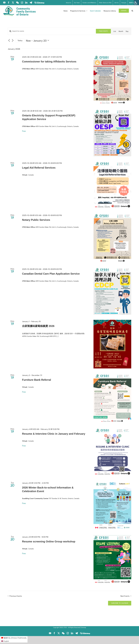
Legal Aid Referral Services (39, 168)
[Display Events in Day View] (127, 31)
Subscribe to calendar (120, 603)
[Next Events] (13, 41)
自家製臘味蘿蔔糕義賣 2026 (38, 326)
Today (20, 40)
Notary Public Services (36, 220)
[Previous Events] (9, 41)
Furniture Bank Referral (37, 380)
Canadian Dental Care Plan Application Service (51, 274)
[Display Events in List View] (115, 31)
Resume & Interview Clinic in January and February (54, 434)
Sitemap (83, 627)
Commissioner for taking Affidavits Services (49, 62)
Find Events (103, 31)
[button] (132, 11)
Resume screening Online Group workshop (49, 541)
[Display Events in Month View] (121, 31)
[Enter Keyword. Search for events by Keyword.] (52, 31)
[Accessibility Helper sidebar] (136, 3)
